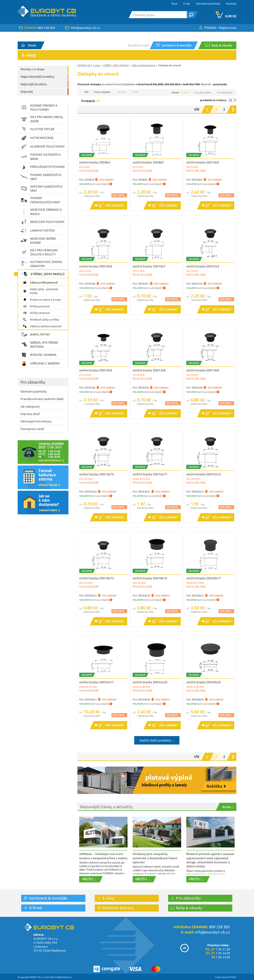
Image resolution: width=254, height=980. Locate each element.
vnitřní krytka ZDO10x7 (149, 266)
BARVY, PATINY (35, 334)
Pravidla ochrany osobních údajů (42, 399)
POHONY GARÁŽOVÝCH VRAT (41, 177)
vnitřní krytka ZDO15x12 (204, 474)
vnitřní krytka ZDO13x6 (96, 370)
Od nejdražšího (225, 92)
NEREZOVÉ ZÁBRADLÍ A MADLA (41, 212)
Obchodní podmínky (208, 4)
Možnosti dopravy (118, 908)
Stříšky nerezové (36, 313)
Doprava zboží (30, 414)
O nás (187, 4)
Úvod (174, 4)
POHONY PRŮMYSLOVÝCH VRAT (40, 200)
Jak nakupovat (30, 406)
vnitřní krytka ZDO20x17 (204, 578)
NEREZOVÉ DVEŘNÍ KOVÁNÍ (38, 241)
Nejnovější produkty (34, 84)
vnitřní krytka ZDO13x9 (203, 370)
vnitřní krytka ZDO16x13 (96, 578)
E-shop (97, 65)
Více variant (105, 180)
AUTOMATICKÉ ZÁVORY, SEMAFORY (41, 264)
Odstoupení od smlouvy (36, 421)
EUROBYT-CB (84, 65)
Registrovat (228, 28)
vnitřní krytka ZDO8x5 (148, 162)
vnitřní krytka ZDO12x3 (203, 266)
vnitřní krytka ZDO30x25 (204, 682)
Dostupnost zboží (32, 429)
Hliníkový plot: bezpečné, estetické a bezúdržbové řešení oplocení (155, 858)
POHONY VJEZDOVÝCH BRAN (40, 157)
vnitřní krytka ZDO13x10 (96, 474)
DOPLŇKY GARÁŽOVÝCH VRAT (41, 189)
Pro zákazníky (33, 382)
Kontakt (231, 4)
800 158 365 (46, 28)
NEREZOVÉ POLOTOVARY (42, 222)
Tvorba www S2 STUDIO (226, 977)
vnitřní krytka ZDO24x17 (96, 682)
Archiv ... (228, 807)
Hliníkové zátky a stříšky (41, 319)
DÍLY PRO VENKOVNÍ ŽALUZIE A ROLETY (39, 252)
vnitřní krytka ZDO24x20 (150, 682)
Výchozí (185, 92)
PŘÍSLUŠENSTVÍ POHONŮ (43, 167)
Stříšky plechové (36, 306)
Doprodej (27, 92)
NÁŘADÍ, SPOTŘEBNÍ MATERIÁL (39, 345)
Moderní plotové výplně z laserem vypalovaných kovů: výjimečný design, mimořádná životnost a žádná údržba (210, 860)
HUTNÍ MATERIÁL (37, 138)
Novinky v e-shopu (32, 69)
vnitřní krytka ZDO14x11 (150, 474)
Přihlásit (210, 28)
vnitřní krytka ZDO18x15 (150, 578)
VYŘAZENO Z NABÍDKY (40, 363)
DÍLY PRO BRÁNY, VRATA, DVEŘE (42, 119)
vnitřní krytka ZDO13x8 (149, 370)
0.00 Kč (227, 16)
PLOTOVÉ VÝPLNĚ (37, 129)
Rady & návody (189, 908)
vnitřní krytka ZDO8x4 (95, 162)
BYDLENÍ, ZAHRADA (38, 355)
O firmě (36, 908)
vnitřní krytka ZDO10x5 (203, 162)
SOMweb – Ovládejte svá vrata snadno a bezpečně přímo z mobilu (103, 856)
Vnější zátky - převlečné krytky (40, 291)
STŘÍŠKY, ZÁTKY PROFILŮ (43, 274)
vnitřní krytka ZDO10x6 (96, 266)
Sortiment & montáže (48, 898)
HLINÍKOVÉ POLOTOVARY (43, 147)
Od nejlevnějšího (203, 92)
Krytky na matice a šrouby (42, 300)
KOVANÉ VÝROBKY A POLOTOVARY (39, 107)
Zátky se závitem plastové (42, 326)
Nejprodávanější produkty (37, 77)
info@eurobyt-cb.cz (85, 28)
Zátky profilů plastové (40, 282)
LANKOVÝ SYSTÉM (37, 231)
